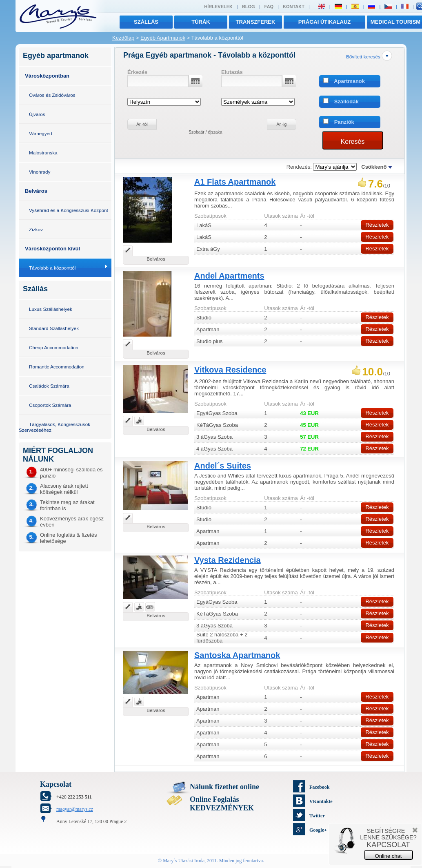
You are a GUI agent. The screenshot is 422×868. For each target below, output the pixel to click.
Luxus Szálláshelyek (51, 309)
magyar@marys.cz (75, 809)
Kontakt (294, 7)
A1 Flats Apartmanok (235, 182)
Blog (249, 7)
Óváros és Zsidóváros (52, 95)
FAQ (269, 7)
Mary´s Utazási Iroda (184, 861)
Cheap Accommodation (54, 347)
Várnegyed (41, 133)
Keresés (353, 142)
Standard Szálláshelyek (54, 328)
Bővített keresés (363, 57)
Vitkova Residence (230, 370)
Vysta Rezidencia (228, 560)
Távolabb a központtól (52, 268)
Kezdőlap (123, 38)
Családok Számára (49, 386)
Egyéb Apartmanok (163, 38)
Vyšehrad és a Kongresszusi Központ (69, 210)
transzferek (256, 22)
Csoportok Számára (50, 405)
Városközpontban (47, 76)
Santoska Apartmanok (237, 655)
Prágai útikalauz (325, 22)
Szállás (146, 22)
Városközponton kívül (52, 249)
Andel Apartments (229, 276)
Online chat (389, 856)
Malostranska (43, 153)
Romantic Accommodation (57, 367)
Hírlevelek (218, 7)
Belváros (36, 191)
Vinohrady (40, 172)
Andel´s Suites (223, 466)
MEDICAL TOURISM (395, 22)
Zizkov (36, 229)
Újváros (37, 114)
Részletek (377, 225)
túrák (201, 22)
